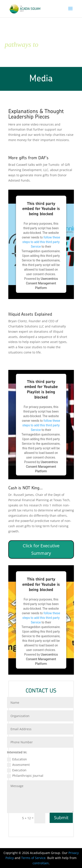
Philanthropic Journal (25, 776)
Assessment (18, 765)
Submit (61, 818)
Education (17, 759)
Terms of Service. (34, 858)
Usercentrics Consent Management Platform (42, 283)
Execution (17, 770)
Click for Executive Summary (41, 549)
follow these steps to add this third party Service (41, 242)
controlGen (41, 863)
